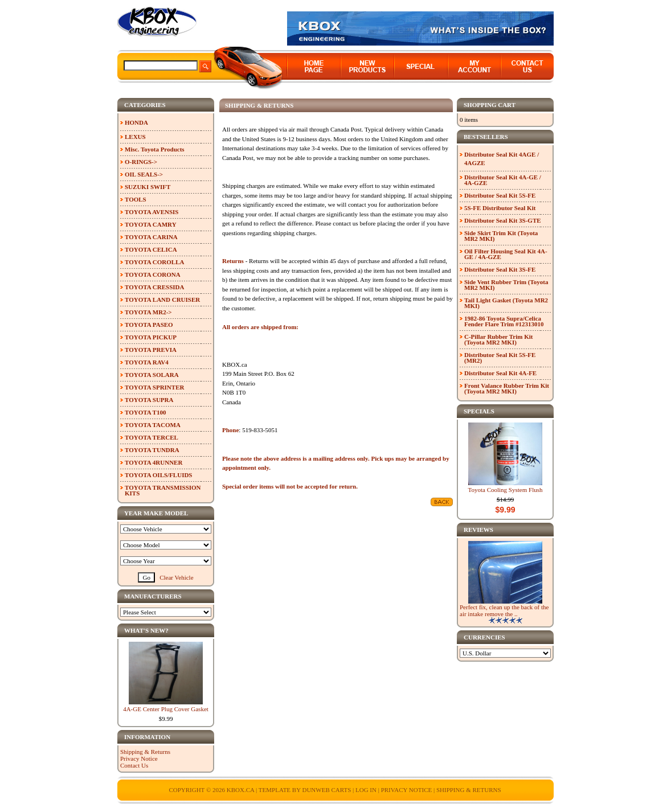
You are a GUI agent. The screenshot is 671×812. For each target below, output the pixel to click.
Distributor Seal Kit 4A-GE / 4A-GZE (503, 180)
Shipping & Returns (145, 752)
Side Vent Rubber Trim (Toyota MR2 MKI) (506, 285)
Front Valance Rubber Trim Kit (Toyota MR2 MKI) (507, 388)
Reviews (478, 530)
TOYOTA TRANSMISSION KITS (163, 490)
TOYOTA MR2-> (148, 312)
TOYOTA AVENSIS (152, 212)
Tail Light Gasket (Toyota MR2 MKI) (506, 303)
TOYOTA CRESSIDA (154, 287)
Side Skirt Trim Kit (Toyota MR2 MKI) (501, 236)
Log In (366, 790)
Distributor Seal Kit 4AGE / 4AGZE (502, 159)
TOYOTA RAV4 (147, 362)
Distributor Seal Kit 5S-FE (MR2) (500, 358)
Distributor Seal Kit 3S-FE (500, 269)
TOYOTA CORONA (153, 274)
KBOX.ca (241, 790)
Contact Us (134, 765)
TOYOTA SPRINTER (154, 387)
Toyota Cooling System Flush (506, 490)
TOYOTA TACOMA (153, 425)
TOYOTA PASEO (149, 325)
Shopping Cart (490, 105)
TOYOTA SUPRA (149, 400)
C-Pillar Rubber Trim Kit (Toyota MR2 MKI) (499, 339)
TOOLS (136, 199)
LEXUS (135, 137)
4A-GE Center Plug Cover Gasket (166, 709)
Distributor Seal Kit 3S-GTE (503, 220)
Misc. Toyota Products (155, 149)
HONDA (136, 122)
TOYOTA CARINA (151, 237)
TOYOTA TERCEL (152, 437)
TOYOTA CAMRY (151, 224)
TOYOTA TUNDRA (152, 450)
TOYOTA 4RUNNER (154, 462)
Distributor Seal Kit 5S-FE (500, 195)
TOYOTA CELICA (151, 249)
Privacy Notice (139, 758)
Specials (479, 411)
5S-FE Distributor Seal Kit (500, 208)
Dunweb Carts (327, 790)
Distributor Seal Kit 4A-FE (500, 373)
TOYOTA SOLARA (152, 375)
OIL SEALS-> (144, 174)
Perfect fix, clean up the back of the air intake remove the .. (504, 610)
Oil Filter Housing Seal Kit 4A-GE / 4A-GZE (506, 254)
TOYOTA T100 (145, 412)
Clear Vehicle (176, 577)
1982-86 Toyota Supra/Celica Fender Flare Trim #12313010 (504, 321)
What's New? (146, 630)
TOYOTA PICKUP (151, 337)
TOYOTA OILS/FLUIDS (159, 475)
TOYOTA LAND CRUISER (162, 300)
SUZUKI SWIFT (148, 187)
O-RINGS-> (141, 162)
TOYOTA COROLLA (154, 262)
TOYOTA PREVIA (151, 350)
